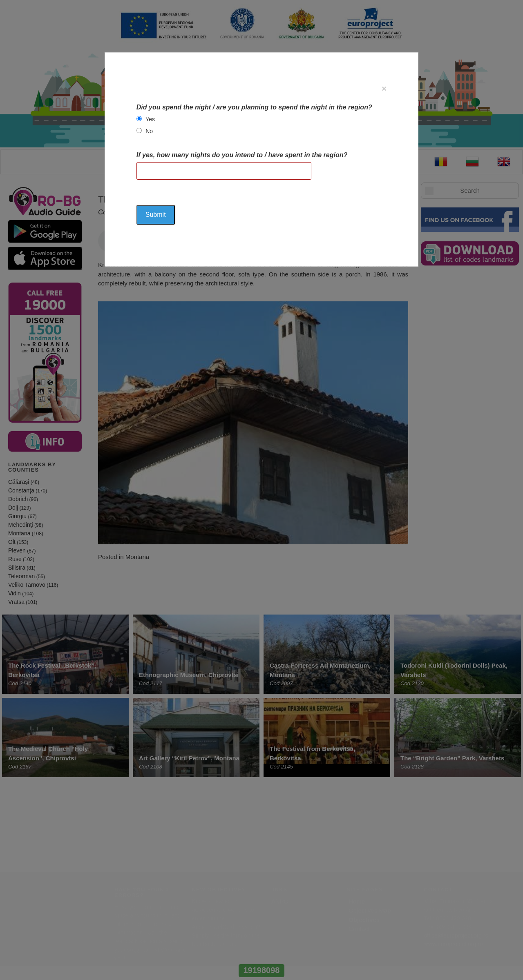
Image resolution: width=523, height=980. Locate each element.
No (149, 131)
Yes (150, 119)
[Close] (384, 88)
